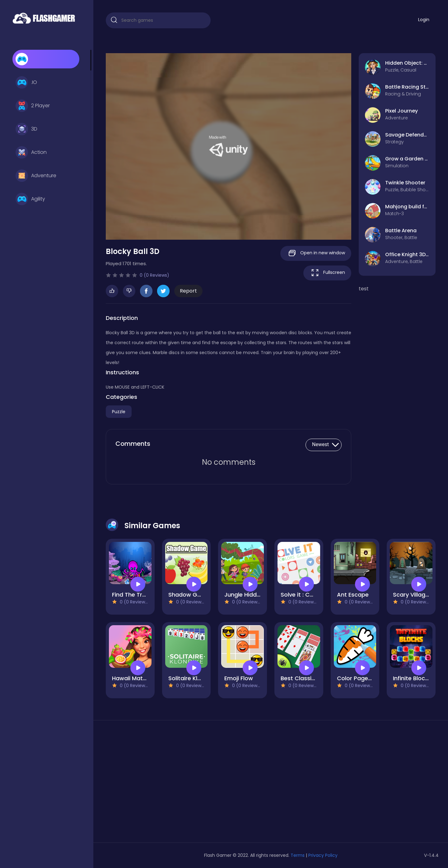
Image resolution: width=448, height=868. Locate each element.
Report (188, 291)
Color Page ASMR (361, 678)
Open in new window (316, 253)
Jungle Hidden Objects (256, 595)
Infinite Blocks (412, 678)
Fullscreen (327, 273)
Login (424, 20)
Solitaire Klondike (192, 678)
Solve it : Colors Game (312, 595)
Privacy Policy (323, 855)
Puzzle (119, 412)
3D (26, 129)
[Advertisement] (158, 784)
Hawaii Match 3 (133, 678)
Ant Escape (353, 595)
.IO (26, 82)
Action (31, 152)
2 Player (33, 106)
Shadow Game (189, 595)
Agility (30, 199)
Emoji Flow (239, 678)
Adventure (36, 176)
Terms (298, 855)
